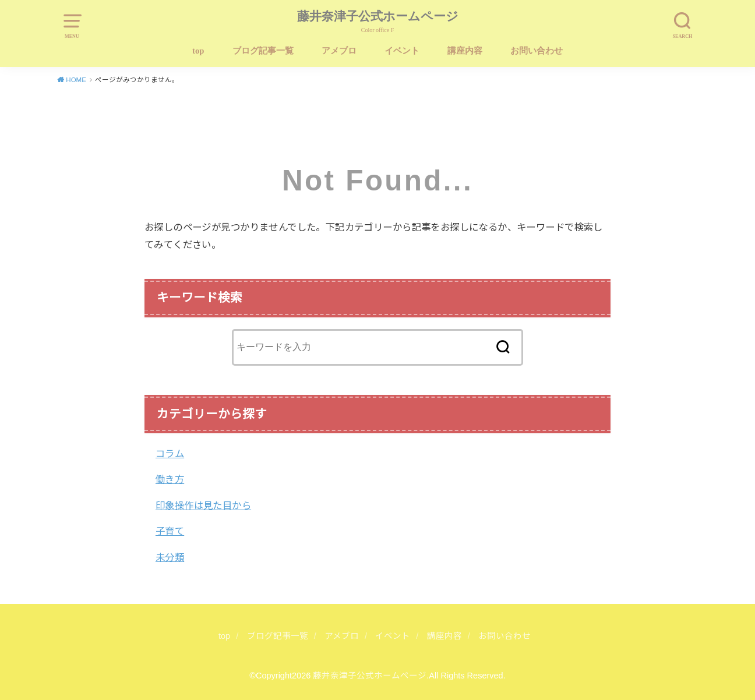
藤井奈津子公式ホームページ (378, 16)
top (198, 51)
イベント (402, 51)
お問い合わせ (537, 51)
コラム (170, 454)
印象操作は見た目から (203, 505)
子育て (170, 531)
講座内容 (465, 51)
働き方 (170, 479)
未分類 (170, 557)
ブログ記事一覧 (263, 51)
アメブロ (339, 51)
